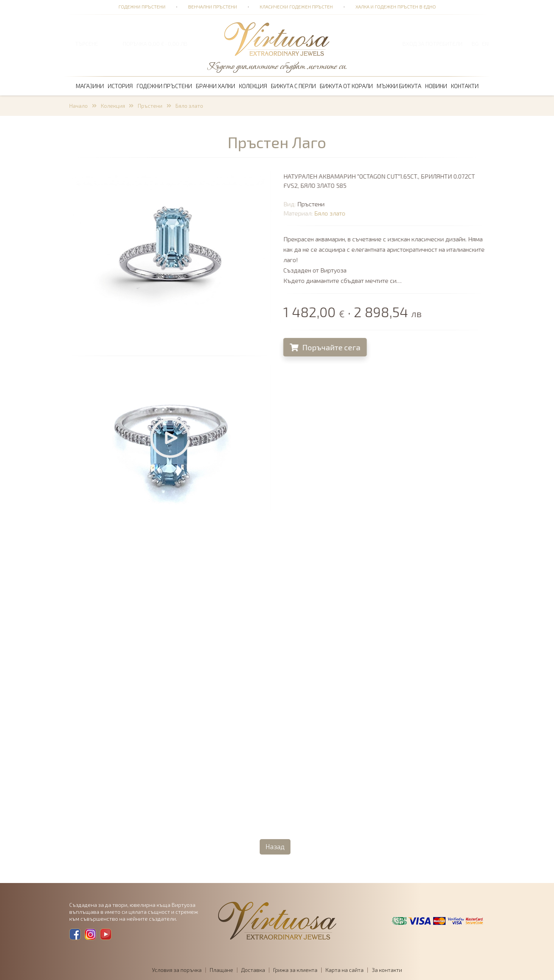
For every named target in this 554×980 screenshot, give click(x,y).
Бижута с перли (293, 86)
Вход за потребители (432, 44)
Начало (78, 106)
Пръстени (150, 106)
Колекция (253, 86)
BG (475, 44)
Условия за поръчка (177, 970)
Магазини (90, 86)
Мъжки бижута (399, 86)
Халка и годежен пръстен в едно (396, 7)
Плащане (221, 970)
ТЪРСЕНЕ (87, 44)
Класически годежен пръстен (296, 7)
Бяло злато (189, 106)
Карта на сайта (345, 970)
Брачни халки (215, 86)
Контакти (465, 86)
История (120, 86)
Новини (436, 86)
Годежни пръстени (142, 7)
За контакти (387, 970)
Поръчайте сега (326, 347)
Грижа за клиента (295, 970)
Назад (275, 846)
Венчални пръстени (213, 7)
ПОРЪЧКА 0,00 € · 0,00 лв (155, 44)
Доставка (253, 970)
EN (485, 44)
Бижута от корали (346, 86)
